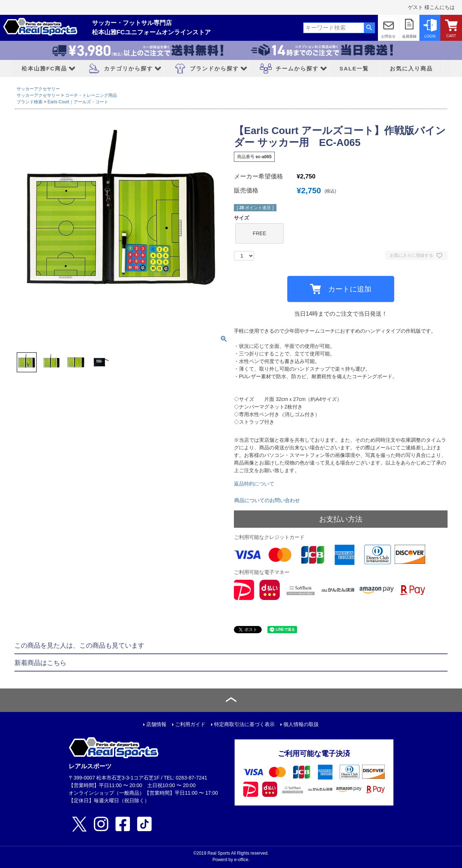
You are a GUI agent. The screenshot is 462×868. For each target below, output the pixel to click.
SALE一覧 (354, 68)
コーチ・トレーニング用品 (91, 95)
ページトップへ (231, 700)
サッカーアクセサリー (38, 89)
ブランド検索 (30, 102)
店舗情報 (156, 724)
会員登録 (409, 36)
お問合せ (388, 36)
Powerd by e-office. (231, 860)
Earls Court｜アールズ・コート (78, 102)
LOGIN (430, 36)
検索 (369, 28)
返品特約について (254, 484)
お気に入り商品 (411, 68)
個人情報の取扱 (301, 724)
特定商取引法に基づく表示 (244, 724)
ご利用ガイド (190, 724)
